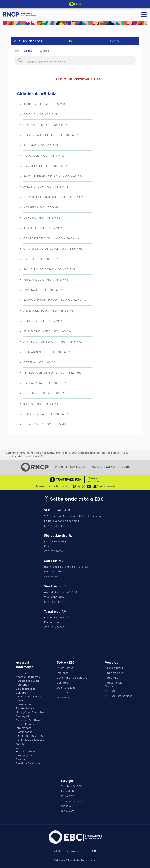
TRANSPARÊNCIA (66, 480)
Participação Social (28, 681)
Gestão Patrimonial (28, 724)
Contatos (62, 683)
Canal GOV (67, 811)
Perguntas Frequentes (29, 736)
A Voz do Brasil (70, 791)
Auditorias (22, 685)
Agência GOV (69, 806)
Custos (20, 701)
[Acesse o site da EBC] (75, 837)
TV (70, 41)
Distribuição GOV (71, 786)
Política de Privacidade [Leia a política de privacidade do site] (67, 860)
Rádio (114, 41)
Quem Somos (65, 668)
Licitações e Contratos (30, 712)
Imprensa (63, 673)
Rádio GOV (67, 796)
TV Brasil (110, 691)
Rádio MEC (112, 678)
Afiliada (45, 51)
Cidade (28, 51)
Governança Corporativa (72, 678)
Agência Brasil (114, 668)
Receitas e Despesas (29, 697)
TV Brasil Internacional (119, 696)
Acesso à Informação (94, 480)
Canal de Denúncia (28, 763)
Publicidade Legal (72, 801)
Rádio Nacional (115, 673)
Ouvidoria (63, 697)
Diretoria (62, 693)
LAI (18, 748)
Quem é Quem (66, 688)
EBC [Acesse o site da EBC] (94, 851)
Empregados (24, 716)
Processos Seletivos (28, 720)
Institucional (24, 673)
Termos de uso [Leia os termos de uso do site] (89, 860)
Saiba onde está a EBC (74, 499)
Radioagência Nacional (114, 685)
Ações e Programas (28, 677)
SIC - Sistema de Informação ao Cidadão (26, 756)
